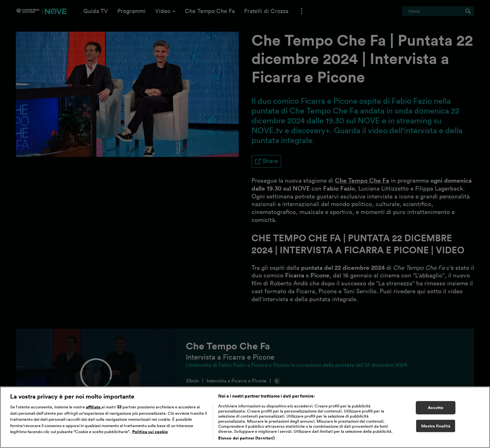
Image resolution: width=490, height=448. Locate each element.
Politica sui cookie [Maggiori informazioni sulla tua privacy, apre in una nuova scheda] (150, 434)
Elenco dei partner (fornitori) (247, 441)
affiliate (94, 409)
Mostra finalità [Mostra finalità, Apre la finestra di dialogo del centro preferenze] (436, 429)
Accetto (436, 410)
